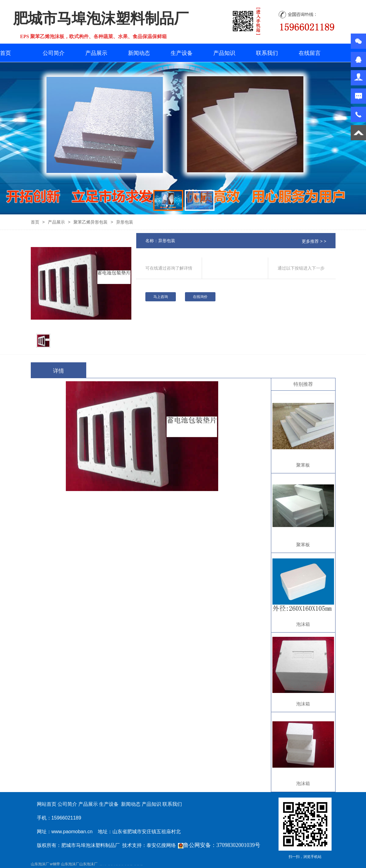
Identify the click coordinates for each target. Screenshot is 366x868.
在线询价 (200, 297)
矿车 (104, 865)
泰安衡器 (126, 865)
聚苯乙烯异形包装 (91, 222)
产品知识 (224, 53)
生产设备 (182, 53)
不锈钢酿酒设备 (131, 865)
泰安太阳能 (135, 865)
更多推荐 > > (314, 241)
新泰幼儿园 (122, 865)
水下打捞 (114, 865)
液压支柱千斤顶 (117, 865)
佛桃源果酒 (112, 865)
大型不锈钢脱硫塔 (141, 865)
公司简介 (54, 53)
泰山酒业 (105, 865)
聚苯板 (303, 465)
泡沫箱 (303, 624)
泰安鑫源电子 (109, 865)
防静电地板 (120, 865)
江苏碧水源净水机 (138, 865)
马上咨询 (161, 297)
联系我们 (267, 53)
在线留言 (310, 53)
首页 (5, 53)
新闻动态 (139, 53)
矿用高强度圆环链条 (101, 865)
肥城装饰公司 (128, 865)
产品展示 (96, 53)
